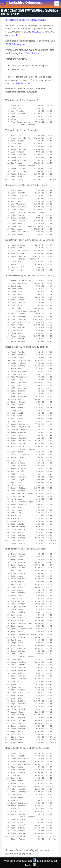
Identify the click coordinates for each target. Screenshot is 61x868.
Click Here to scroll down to (26, 20)
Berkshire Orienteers (25, 3)
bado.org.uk (11, 35)
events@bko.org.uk (21, 83)
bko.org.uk (37, 32)
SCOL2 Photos (31, 53)
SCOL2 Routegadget (16, 44)
